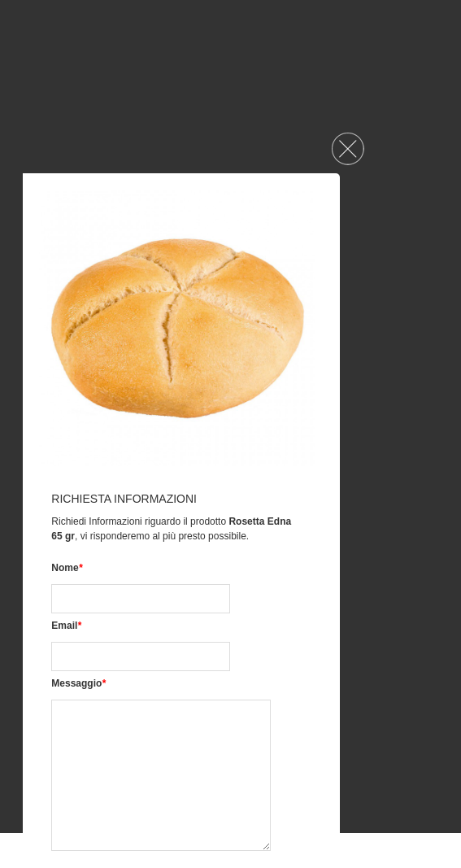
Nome (67, 568)
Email (66, 626)
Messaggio (78, 683)
